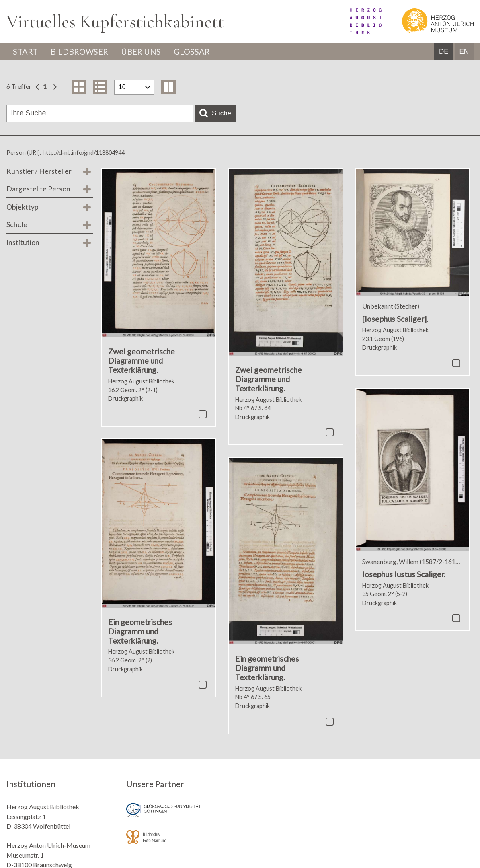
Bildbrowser (79, 51)
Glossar (192, 51)
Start (25, 51)
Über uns (141, 51)
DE (444, 52)
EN (464, 52)
